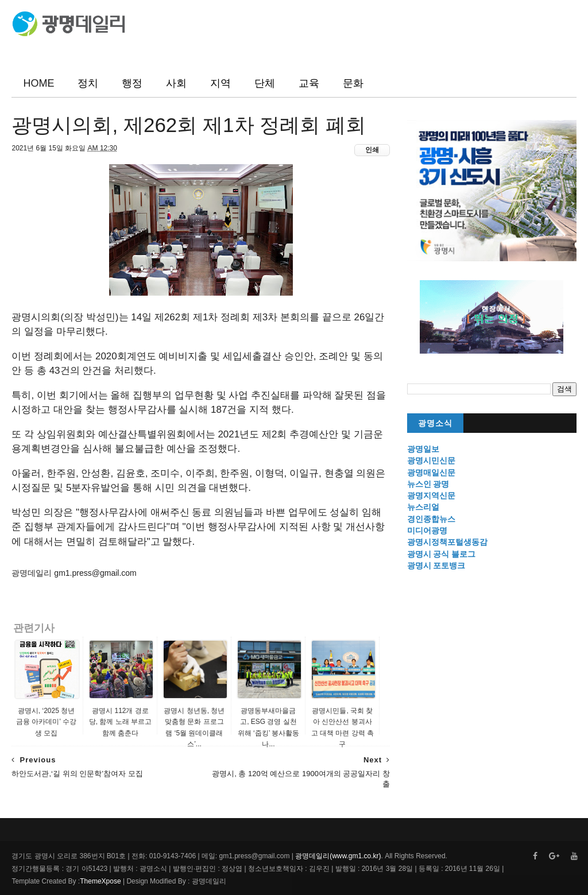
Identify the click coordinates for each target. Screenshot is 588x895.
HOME (38, 83)
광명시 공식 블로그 (442, 554)
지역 (220, 83)
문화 (353, 83)
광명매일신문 (431, 472)
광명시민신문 (431, 460)
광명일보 (423, 449)
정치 (88, 83)
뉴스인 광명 (428, 484)
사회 (176, 83)
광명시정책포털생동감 (447, 542)
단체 (265, 83)
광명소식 (435, 423)
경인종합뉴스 (431, 519)
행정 (132, 83)
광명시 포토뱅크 (436, 565)
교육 (309, 83)
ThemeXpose (100, 881)
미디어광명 (427, 530)
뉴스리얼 (423, 507)
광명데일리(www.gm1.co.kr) (338, 856)
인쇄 (372, 150)
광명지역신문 (431, 495)
